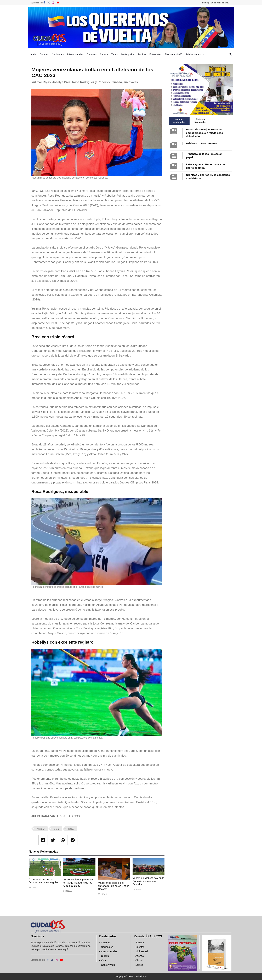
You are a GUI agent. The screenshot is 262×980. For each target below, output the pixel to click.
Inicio (33, 54)
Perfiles (142, 54)
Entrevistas (156, 54)
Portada (140, 943)
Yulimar (41, 829)
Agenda (140, 956)
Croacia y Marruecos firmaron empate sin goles (44, 881)
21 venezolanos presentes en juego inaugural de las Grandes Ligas (78, 883)
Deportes (92, 54)
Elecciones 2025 (174, 54)
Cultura (104, 54)
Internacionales (75, 54)
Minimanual (142, 951)
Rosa (71, 829)
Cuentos (140, 947)
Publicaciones (193, 54)
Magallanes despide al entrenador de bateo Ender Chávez (113, 886)
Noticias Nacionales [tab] (200, 121)
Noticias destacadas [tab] (179, 121)
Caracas (44, 54)
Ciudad (139, 960)
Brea (56, 829)
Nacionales (58, 54)
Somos (139, 965)
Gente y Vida (128, 54)
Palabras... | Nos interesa (201, 143)
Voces (114, 54)
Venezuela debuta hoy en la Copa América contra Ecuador (148, 881)
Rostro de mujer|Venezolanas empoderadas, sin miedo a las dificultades (204, 133)
